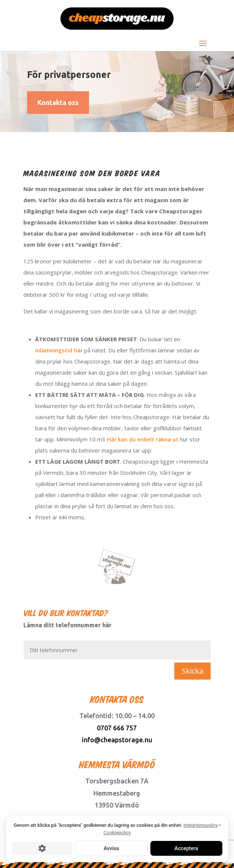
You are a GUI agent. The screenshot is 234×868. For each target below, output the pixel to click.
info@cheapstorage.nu (117, 740)
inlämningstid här (59, 350)
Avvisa (111, 848)
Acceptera (186, 848)
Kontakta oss (58, 102)
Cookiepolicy (117, 833)
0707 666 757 (117, 728)
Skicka (192, 671)
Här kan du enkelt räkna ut (143, 439)
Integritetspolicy (200, 825)
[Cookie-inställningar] (42, 848)
